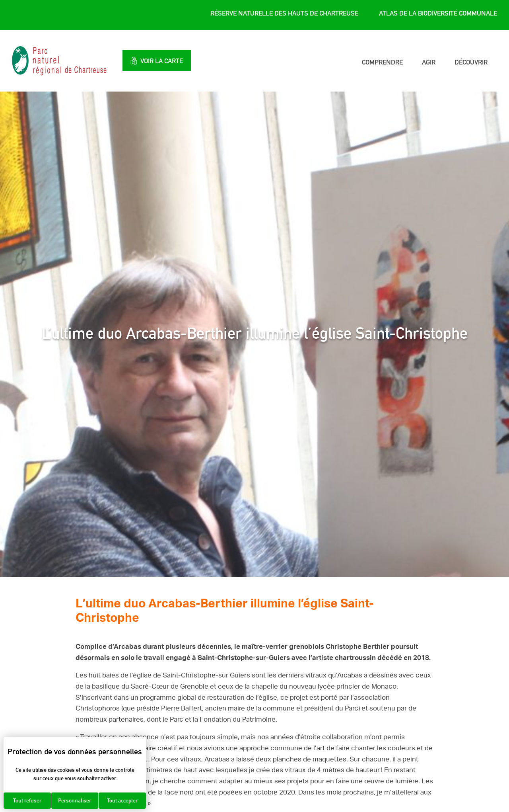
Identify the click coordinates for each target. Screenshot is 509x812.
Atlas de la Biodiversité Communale (438, 13)
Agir (429, 62)
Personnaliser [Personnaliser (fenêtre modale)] (75, 800)
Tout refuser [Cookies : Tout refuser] (27, 800)
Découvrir (471, 62)
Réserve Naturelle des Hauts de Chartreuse (284, 13)
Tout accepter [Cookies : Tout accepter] (122, 800)
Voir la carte (157, 61)
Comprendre (382, 62)
